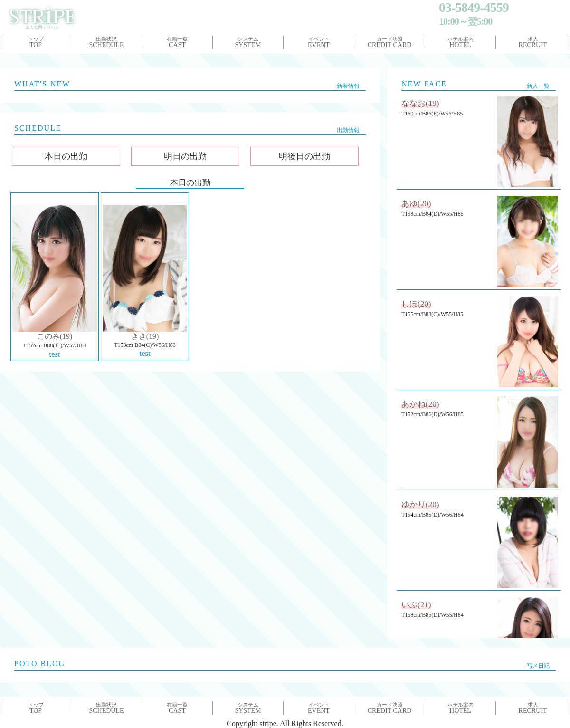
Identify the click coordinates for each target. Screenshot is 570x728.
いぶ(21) (416, 605)
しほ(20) (416, 304)
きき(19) (145, 336)
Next (558, 58)
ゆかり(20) (420, 504)
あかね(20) (420, 404)
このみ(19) (55, 336)
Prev (12, 58)
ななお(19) (420, 103)
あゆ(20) (416, 204)
